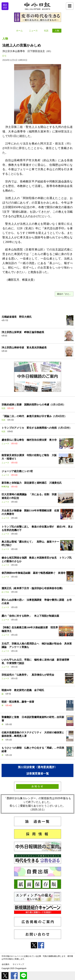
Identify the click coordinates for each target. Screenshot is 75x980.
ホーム (19, 31)
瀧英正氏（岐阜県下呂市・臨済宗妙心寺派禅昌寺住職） (33, 588)
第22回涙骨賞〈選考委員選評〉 (38, 767)
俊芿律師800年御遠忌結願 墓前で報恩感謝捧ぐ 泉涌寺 (34, 573)
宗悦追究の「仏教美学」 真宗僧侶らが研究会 (28, 675)
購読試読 (5, 6)
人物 (57, 31)
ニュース (33, 31)
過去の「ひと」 (64, 294)
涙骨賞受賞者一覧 (38, 774)
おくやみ (5, 592)
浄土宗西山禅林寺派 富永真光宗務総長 (24, 348)
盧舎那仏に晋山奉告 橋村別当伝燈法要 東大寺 (29, 440)
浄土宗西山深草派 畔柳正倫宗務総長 (23, 332)
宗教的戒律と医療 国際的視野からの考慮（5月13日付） (34, 405)
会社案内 (5, 964)
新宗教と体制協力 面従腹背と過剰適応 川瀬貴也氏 (32, 483)
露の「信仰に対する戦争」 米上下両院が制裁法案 (30, 616)
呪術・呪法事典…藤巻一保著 (18, 702)
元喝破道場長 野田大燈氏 (17, 317)
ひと (5, 56)
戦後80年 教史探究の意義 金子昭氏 (23, 690)
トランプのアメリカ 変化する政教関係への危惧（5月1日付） (37, 428)
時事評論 (5, 487)
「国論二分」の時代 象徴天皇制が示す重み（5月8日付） (34, 416)
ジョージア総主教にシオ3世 (17, 471)
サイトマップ (18, 964)
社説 (46, 31)
